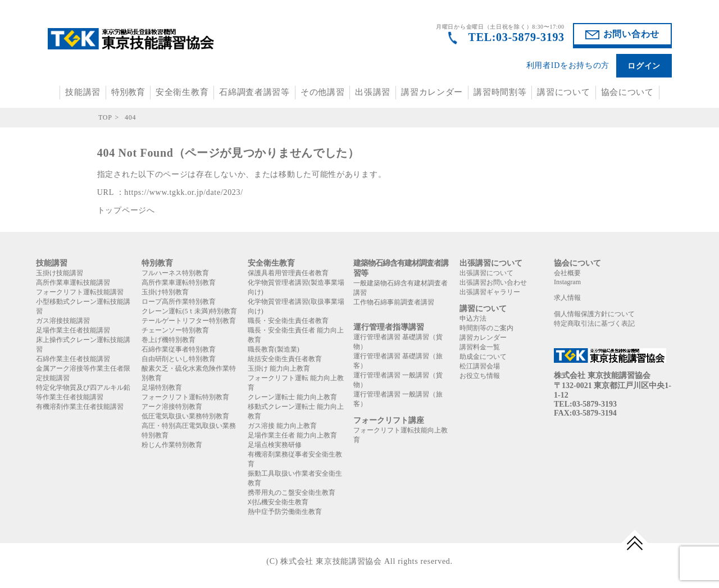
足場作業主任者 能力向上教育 (292, 435)
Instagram (567, 282)
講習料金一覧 (480, 347)
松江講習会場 (480, 366)
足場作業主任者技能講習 (73, 330)
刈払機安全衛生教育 (278, 502)
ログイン (644, 66)
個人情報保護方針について (594, 314)
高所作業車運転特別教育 (179, 282)
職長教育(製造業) (274, 349)
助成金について (483, 357)
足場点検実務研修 (275, 445)
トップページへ (126, 210)
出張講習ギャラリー (490, 292)
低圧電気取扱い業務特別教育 (185, 416)
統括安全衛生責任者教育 (285, 359)
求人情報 (567, 298)
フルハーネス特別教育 (175, 273)
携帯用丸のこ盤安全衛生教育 (292, 493)
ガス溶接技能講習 (63, 321)
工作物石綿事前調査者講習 (394, 302)
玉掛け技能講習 (60, 273)
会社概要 (567, 273)
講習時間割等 (500, 92)
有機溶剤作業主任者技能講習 (80, 407)
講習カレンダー (432, 92)
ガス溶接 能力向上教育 (282, 426)
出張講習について (486, 273)
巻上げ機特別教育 (169, 340)
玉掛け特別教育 (165, 292)
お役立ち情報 (480, 376)
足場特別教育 (162, 388)
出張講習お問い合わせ (493, 282)
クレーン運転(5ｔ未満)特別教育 (189, 311)
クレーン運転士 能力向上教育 (292, 397)
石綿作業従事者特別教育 (179, 349)
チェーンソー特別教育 (175, 330)
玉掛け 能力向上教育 (279, 368)
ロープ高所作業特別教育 (179, 302)
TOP (105, 117)
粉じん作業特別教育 (172, 445)
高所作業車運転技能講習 (73, 282)
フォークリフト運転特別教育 (185, 397)
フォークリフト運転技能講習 (80, 292)
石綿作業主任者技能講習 (73, 359)
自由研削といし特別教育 (179, 359)
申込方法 (473, 318)
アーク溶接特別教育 (172, 407)
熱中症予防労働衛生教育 (285, 512)
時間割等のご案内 (486, 328)
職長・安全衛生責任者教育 (288, 321)
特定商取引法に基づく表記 (594, 323)
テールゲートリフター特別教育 (189, 321)
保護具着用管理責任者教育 (288, 273)
